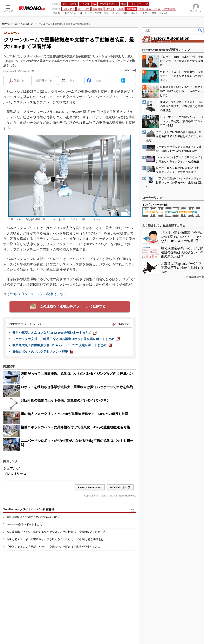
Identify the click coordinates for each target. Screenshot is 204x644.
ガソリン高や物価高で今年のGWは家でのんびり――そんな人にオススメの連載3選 (182, 237)
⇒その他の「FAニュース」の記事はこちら (35, 294)
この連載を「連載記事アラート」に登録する (73, 306)
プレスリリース (15, 474)
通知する (47, 80)
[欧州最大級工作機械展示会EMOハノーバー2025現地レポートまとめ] (62, 345)
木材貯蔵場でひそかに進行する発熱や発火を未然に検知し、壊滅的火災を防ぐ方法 (56, 532)
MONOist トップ (120, 487)
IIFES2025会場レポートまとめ (24, 524)
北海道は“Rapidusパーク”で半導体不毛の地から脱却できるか (182, 268)
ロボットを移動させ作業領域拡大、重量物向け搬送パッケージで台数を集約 (77, 387)
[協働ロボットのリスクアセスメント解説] (43, 352)
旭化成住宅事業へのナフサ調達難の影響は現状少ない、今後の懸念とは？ (182, 252)
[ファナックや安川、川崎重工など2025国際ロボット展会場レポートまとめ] (66, 339)
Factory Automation (23, 24)
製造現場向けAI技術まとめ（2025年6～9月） (33, 517)
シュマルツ (12, 468)
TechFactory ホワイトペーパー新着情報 (29, 509)
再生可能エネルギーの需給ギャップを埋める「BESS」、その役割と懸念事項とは (55, 539)
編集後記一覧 (197, 277)
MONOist (7, 24)
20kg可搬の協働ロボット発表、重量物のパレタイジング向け (65, 400)
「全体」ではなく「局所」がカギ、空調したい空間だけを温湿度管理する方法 (53, 547)
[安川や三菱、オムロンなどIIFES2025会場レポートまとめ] (55, 333)
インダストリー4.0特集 (155, 205)
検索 (200, 30)
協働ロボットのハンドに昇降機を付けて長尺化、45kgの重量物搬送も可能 (75, 427)
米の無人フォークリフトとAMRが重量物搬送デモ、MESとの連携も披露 (74, 414)
